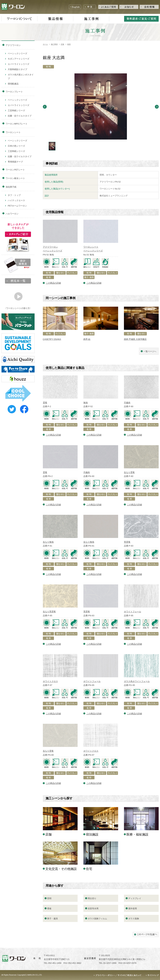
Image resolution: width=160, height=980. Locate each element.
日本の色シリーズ (16, 146)
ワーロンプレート (14, 92)
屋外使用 (133, 909)
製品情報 (55, 19)
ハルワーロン (12, 214)
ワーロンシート (13, 132)
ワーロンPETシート (15, 170)
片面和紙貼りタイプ (17, 69)
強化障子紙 (11, 187)
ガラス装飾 (134, 919)
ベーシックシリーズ (17, 53)
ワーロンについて (19, 19)
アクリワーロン (13, 45)
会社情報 (149, 7)
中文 (90, 7)
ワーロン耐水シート (15, 178)
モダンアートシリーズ (19, 59)
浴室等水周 (93, 909)
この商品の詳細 (53, 283)
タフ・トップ (14, 195)
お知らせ (129, 7)
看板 (49, 909)
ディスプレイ (135, 898)
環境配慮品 (13, 84)
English (75, 7)
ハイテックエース (16, 200)
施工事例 (91, 19)
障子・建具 (53, 919)
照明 (49, 898)
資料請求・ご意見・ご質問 (141, 19)
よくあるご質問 (108, 7)
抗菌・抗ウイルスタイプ (20, 116)
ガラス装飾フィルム (97, 919)
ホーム (45, 44)
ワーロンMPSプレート (17, 124)
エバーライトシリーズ (19, 64)
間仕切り (92, 898)
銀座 (69, 44)
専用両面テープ (15, 162)
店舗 (62, 44)
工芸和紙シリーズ (16, 111)
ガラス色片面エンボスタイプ (21, 77)
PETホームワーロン (17, 206)
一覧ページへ (150, 351)
